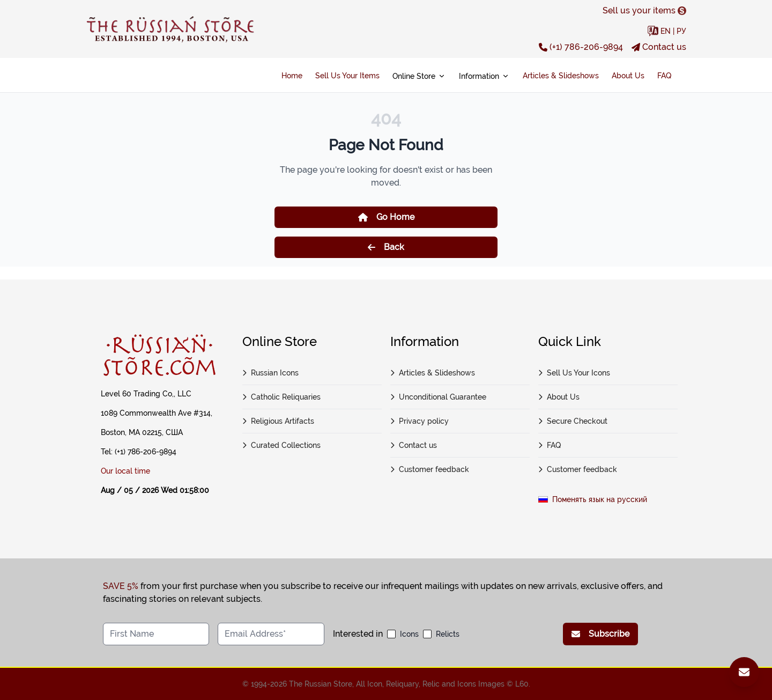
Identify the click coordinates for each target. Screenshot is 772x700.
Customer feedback (430, 469)
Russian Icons (270, 373)
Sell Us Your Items (347, 76)
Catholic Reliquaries (281, 397)
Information (484, 76)
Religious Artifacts (278, 421)
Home (292, 76)
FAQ (664, 76)
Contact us (659, 47)
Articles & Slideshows (561, 76)
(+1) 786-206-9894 (581, 47)
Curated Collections (281, 445)
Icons (409, 634)
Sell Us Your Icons (574, 373)
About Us (628, 76)
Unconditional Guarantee (438, 397)
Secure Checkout (573, 421)
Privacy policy (420, 421)
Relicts (448, 634)
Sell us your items (644, 10)
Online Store (419, 76)
